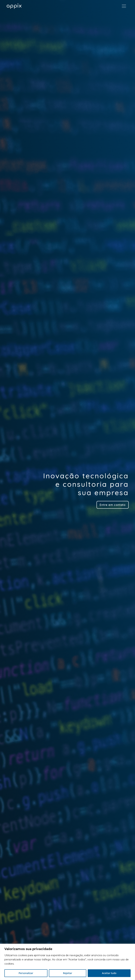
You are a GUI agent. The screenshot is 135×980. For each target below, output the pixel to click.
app (14, 6)
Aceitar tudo (109, 973)
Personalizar (26, 973)
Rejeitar (67, 973)
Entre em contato (113, 505)
